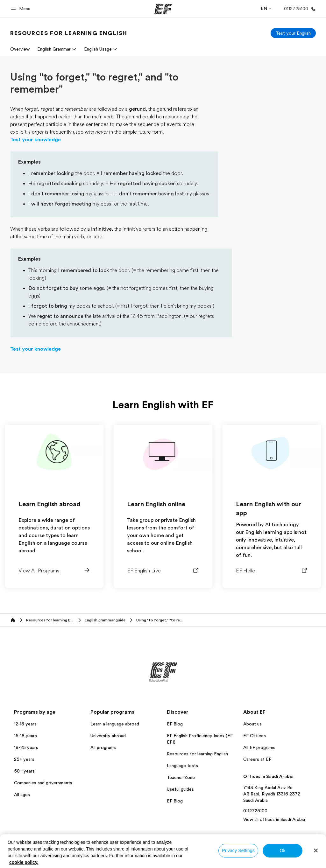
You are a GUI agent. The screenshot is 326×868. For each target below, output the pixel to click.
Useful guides (180, 789)
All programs (103, 747)
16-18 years (25, 736)
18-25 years (26, 747)
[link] (69, 33)
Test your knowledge (35, 140)
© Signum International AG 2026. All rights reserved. (269, 862)
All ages (22, 794)
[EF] (163, 9)
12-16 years (25, 724)
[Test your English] (293, 33)
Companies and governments (43, 783)
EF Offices (255, 736)
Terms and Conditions (261, 853)
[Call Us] (299, 9)
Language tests (182, 766)
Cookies (298, 853)
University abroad (108, 736)
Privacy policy (218, 853)
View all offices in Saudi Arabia (274, 819)
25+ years (24, 759)
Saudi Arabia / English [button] (34, 853)
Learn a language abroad (115, 724)
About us (252, 724)
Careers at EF (257, 759)
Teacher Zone (181, 777)
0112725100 (255, 811)
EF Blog (175, 724)
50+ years (24, 771)
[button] (21, 9)
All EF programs (259, 747)
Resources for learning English (197, 754)
